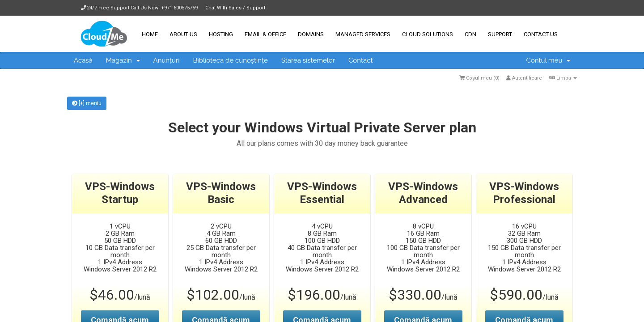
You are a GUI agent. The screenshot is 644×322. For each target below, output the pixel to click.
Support (500, 34)
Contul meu (548, 60)
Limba (563, 78)
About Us (183, 34)
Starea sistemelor (308, 60)
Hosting (221, 34)
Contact (360, 60)
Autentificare (524, 78)
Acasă (83, 60)
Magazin (123, 60)
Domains (311, 34)
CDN (470, 34)
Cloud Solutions (428, 34)
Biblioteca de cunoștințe (230, 60)
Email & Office (265, 34)
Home (150, 34)
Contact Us (541, 34)
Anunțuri (167, 60)
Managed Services (363, 34)
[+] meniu (87, 103)
